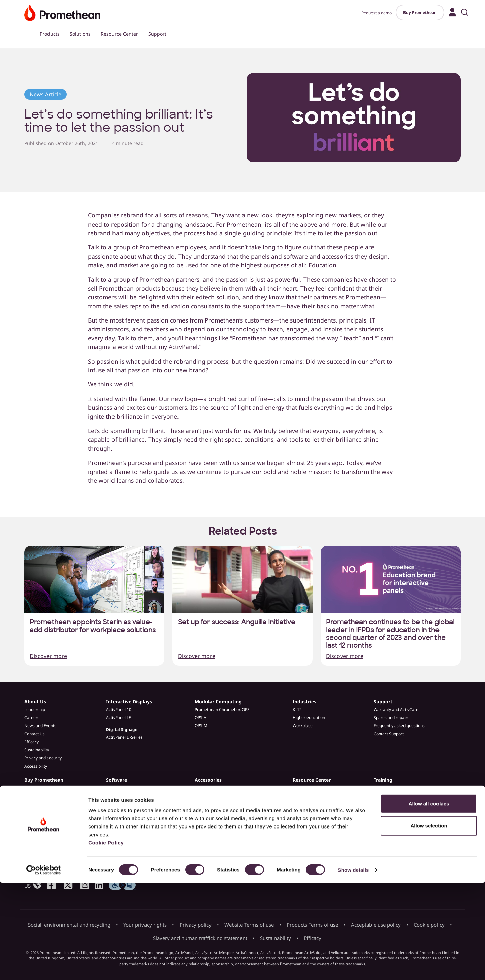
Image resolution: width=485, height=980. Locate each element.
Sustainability (37, 750)
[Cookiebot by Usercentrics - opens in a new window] (44, 967)
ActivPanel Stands (211, 796)
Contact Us (35, 734)
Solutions (80, 34)
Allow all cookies (429, 900)
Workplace (303, 726)
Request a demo (377, 13)
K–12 (297, 709)
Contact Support (389, 734)
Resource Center (119, 34)
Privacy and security (43, 758)
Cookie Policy (106, 939)
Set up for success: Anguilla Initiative (237, 622)
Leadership (35, 709)
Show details (353, 967)
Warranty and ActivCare (396, 709)
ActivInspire (117, 804)
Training (383, 780)
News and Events (40, 726)
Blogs (298, 804)
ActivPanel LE (119, 718)
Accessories (208, 780)
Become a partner (41, 812)
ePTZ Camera (207, 788)
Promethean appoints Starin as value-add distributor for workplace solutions (93, 626)
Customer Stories (309, 796)
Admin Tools (118, 812)
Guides (299, 812)
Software (117, 780)
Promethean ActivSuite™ (129, 788)
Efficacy (31, 742)
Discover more (48, 656)
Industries (304, 701)
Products (50, 34)
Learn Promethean (391, 796)
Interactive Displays (129, 701)
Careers (32, 718)
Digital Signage (122, 729)
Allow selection (429, 923)
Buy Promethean (420, 13)
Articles (300, 788)
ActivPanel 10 (119, 709)
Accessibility (36, 766)
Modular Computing (218, 701)
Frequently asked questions (399, 726)
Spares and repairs (391, 718)
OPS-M (201, 726)
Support (157, 34)
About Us (35, 701)
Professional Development (398, 788)
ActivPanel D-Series (124, 737)
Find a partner (37, 804)
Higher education (309, 718)
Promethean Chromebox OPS (222, 709)
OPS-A (201, 718)
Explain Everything (123, 796)
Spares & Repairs (211, 804)
